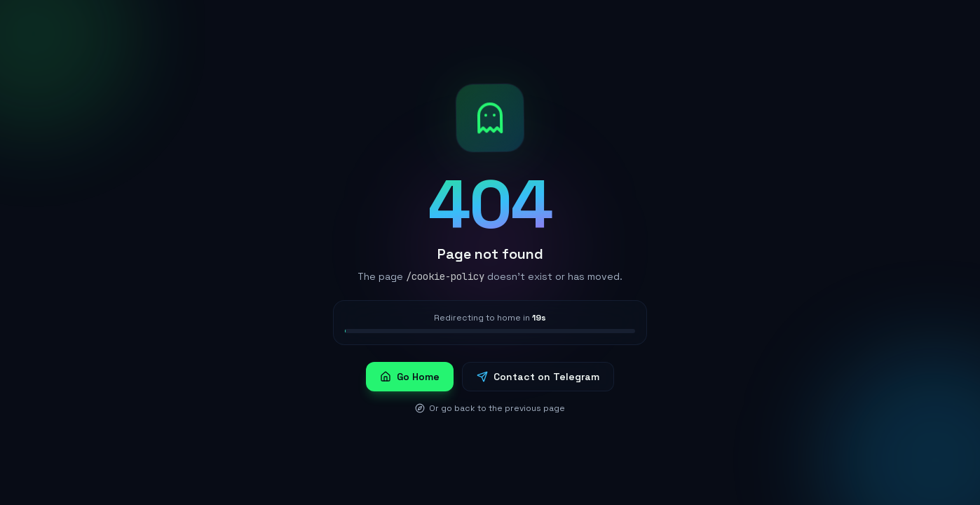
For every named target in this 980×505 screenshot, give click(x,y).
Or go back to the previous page (490, 408)
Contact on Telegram (538, 377)
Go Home (410, 377)
